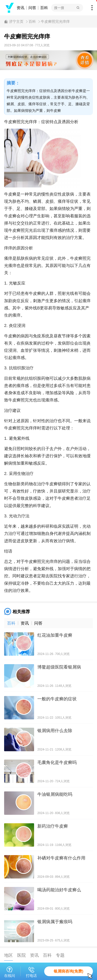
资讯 (20, 8)
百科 (44, 8)
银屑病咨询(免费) (73, 973)
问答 (32, 8)
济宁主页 (16, 22)
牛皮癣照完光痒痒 (55, 22)
